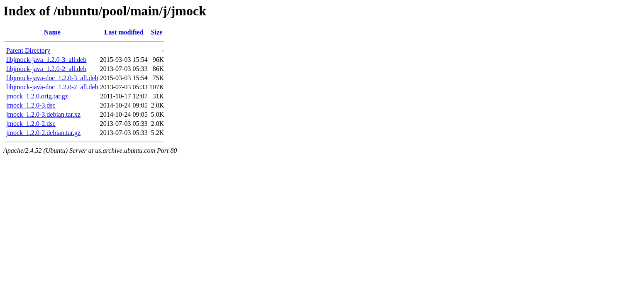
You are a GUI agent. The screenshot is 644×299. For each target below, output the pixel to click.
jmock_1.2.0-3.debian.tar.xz (43, 114)
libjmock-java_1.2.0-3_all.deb (46, 60)
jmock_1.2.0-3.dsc (31, 105)
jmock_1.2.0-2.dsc (31, 124)
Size (157, 32)
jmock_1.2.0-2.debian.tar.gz (43, 133)
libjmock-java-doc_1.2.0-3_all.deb (52, 78)
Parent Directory (28, 50)
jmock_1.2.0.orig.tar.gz (37, 96)
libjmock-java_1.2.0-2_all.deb (46, 69)
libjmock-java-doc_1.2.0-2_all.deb (52, 87)
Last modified (124, 32)
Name (52, 32)
